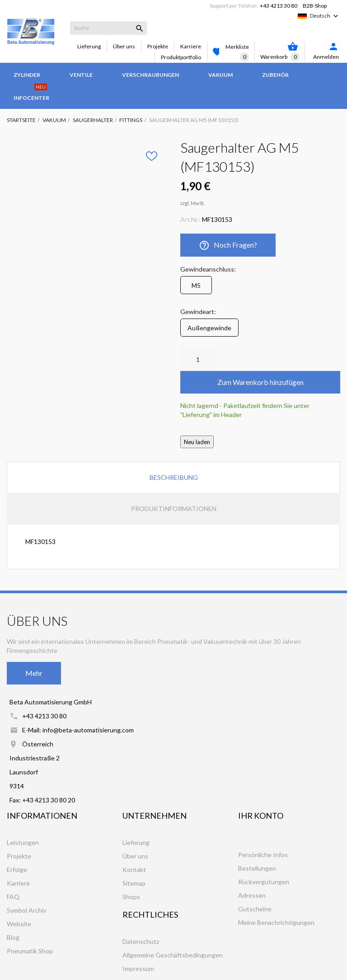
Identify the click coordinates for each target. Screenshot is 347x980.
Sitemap (134, 883)
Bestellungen (257, 868)
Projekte (158, 46)
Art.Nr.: (190, 219)
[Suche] (108, 28)
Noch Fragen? (228, 245)
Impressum (138, 968)
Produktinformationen (174, 509)
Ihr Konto (261, 816)
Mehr (34, 673)
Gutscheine (255, 909)
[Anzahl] (198, 360)
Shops (131, 897)
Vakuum (220, 75)
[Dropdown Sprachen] (325, 16)
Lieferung (89, 46)
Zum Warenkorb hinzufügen (260, 382)
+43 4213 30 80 (279, 6)
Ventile (81, 75)
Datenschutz (141, 941)
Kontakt (134, 870)
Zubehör (275, 75)
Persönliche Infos (263, 855)
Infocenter (31, 94)
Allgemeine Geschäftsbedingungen (173, 955)
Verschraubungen (150, 75)
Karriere (191, 46)
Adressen (252, 895)
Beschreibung (174, 477)
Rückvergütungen (264, 882)
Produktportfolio (181, 57)
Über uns (124, 46)
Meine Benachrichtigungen (276, 922)
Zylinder (27, 75)
